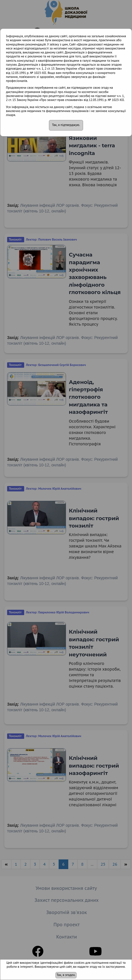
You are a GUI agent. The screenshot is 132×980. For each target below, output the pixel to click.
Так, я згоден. (66, 975)
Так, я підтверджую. (66, 125)
